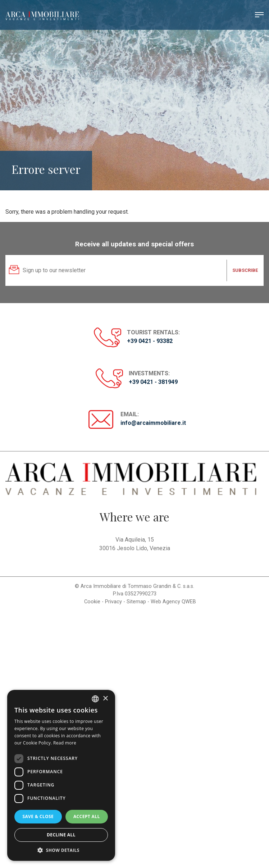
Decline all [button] (61, 835)
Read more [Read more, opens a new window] (65, 743)
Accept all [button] (87, 816)
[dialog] (61, 775)
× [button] (105, 699)
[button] (61, 850)
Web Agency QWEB (173, 602)
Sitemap (136, 602)
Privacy (113, 602)
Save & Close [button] (38, 816)
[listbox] (95, 699)
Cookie (92, 602)
